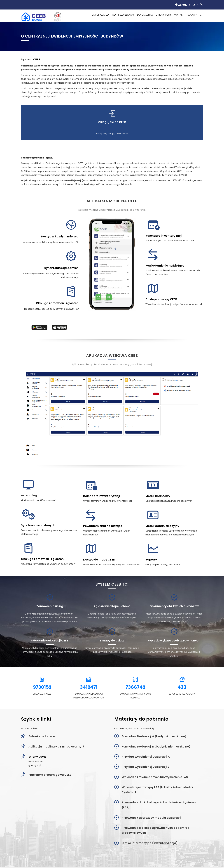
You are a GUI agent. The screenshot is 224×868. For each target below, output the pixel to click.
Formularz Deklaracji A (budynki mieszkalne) (154, 737)
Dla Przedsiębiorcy (119, 16)
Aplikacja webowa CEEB (112, 356)
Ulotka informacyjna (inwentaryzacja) (150, 844)
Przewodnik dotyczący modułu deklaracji (151, 818)
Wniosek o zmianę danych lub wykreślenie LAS (155, 778)
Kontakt (178, 16)
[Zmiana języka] (190, 5)
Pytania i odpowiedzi (43, 737)
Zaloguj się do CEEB (112, 123)
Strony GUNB (162, 16)
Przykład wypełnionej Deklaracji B (146, 767)
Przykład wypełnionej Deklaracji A (146, 757)
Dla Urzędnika (142, 16)
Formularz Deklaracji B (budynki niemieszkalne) (156, 747)
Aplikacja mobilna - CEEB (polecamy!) (56, 747)
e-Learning (29, 496)
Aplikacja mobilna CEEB (112, 202)
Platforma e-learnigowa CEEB (50, 775)
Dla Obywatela (95, 16)
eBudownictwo (36, 762)
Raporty (192, 16)
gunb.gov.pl (35, 766)
